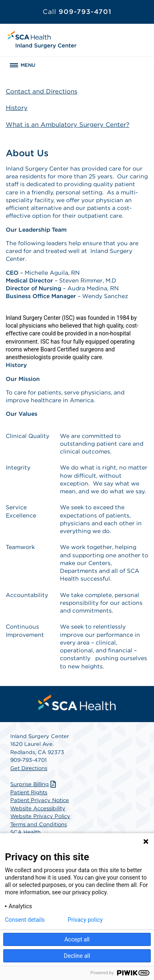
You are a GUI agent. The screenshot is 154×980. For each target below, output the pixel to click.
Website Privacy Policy (40, 816)
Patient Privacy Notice (40, 800)
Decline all (77, 956)
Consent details (25, 920)
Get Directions (29, 768)
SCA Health (25, 832)
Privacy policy (85, 920)
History (17, 108)
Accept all (77, 939)
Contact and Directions (41, 91)
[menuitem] (77, 702)
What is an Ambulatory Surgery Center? (68, 125)
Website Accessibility (38, 808)
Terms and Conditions (39, 824)
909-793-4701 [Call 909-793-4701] (77, 12)
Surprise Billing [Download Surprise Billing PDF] (34, 784)
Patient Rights (29, 792)
